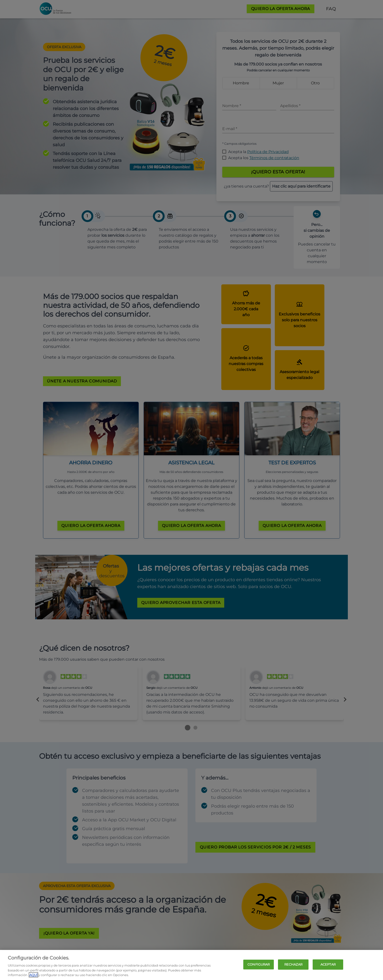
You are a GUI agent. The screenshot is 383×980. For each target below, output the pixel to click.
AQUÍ (33, 975)
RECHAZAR (293, 964)
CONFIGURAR (259, 964)
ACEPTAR (328, 964)
